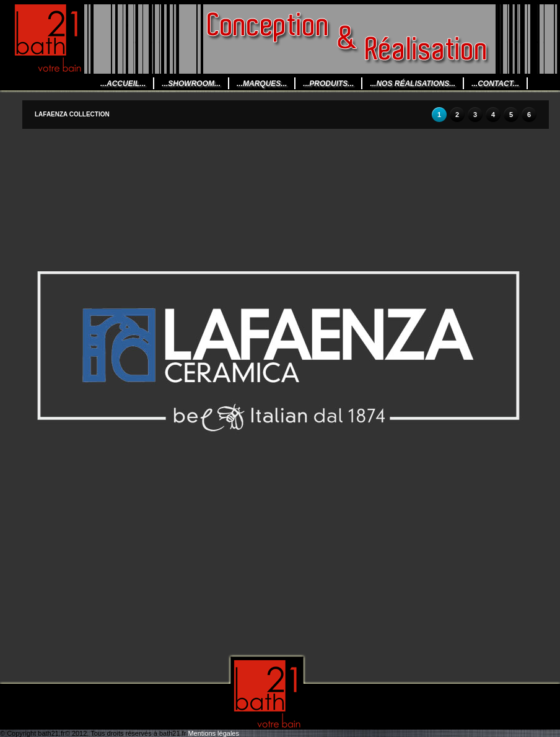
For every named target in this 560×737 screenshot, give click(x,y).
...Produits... (328, 84)
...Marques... (262, 84)
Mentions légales (213, 733)
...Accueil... (123, 84)
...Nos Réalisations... (413, 84)
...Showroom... (191, 84)
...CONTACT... (495, 84)
